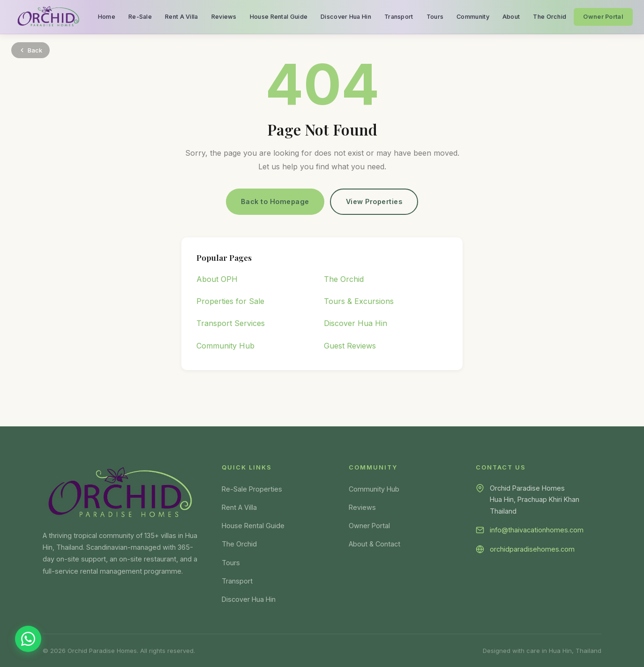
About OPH (217, 279)
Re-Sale (140, 17)
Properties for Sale (230, 301)
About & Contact (374, 544)
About (511, 17)
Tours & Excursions (359, 301)
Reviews (224, 17)
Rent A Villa (182, 17)
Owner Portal (603, 17)
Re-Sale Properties (252, 489)
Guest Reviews (350, 346)
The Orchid (550, 17)
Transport (399, 17)
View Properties (374, 201)
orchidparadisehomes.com (532, 549)
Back (30, 50)
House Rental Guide (279, 17)
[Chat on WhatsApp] (28, 639)
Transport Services (231, 324)
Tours (435, 17)
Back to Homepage (275, 201)
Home (107, 17)
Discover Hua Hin (346, 17)
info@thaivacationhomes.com (537, 530)
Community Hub (225, 346)
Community (473, 17)
